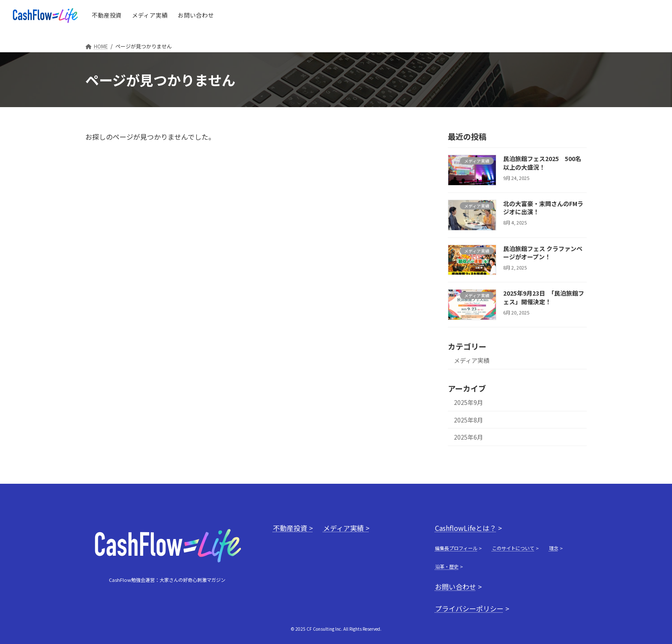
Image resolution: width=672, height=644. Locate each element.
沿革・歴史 (447, 566)
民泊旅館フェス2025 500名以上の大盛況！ (542, 163)
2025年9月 (468, 402)
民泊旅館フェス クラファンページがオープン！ (543, 253)
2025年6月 (468, 437)
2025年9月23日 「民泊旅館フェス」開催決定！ (544, 297)
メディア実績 (472, 360)
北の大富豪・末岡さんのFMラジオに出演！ (543, 208)
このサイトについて (513, 548)
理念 (554, 548)
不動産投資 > (293, 528)
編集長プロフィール (456, 548)
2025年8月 (468, 420)
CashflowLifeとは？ (466, 528)
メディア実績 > (346, 528)
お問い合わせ (456, 587)
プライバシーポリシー (469, 608)
